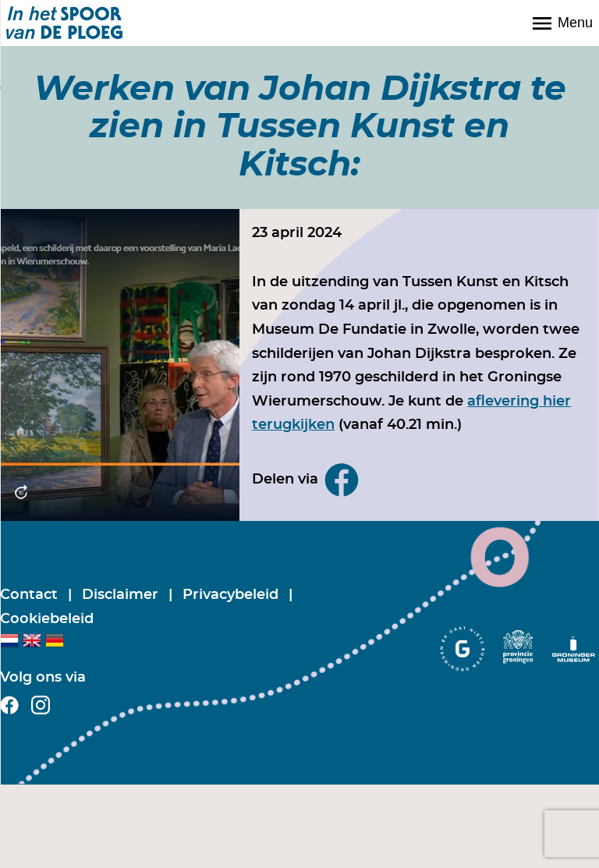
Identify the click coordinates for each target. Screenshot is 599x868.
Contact (31, 595)
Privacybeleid (232, 595)
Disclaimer (122, 595)
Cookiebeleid (47, 619)
